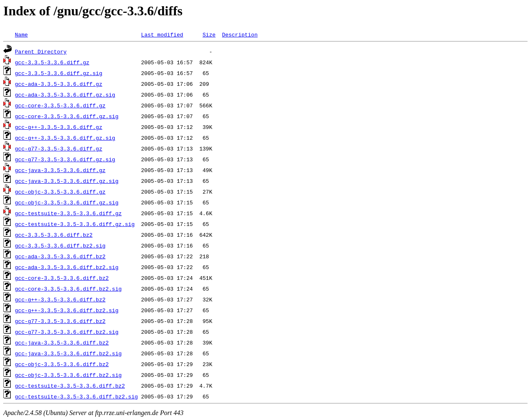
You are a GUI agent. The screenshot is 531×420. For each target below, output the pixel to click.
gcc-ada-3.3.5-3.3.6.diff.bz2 (60, 256)
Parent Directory (41, 51)
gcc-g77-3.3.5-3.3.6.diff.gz (59, 148)
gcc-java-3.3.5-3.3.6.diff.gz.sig (67, 181)
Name (21, 34)
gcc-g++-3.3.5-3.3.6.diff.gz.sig (65, 138)
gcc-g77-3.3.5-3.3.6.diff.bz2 (60, 321)
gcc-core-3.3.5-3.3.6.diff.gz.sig (67, 116)
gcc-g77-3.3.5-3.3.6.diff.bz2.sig (67, 332)
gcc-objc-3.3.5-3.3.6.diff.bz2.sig (68, 375)
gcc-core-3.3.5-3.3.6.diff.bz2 (62, 278)
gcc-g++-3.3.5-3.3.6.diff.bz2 (60, 299)
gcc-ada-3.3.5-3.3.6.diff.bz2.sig (67, 267)
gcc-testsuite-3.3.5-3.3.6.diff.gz (68, 213)
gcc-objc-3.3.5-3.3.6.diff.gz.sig (67, 202)
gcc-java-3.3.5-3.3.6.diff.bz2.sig (68, 353)
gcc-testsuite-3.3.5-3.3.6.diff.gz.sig (75, 224)
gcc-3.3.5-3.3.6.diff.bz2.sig (60, 245)
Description (240, 34)
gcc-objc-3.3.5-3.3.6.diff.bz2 (62, 364)
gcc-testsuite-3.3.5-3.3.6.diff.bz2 (70, 386)
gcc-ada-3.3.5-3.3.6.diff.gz (59, 84)
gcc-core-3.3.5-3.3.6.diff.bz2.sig (68, 289)
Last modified (162, 34)
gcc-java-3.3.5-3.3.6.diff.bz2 (62, 342)
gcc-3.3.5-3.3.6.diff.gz (52, 62)
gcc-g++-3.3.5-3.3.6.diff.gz (59, 127)
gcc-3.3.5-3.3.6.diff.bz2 (54, 235)
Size (209, 34)
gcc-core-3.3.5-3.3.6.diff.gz (60, 105)
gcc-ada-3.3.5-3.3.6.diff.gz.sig (65, 95)
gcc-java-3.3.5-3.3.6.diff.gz (60, 170)
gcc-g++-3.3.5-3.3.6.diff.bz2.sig (67, 310)
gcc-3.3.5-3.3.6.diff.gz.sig (59, 73)
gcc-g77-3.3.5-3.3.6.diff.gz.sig (65, 159)
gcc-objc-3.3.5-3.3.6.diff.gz (60, 192)
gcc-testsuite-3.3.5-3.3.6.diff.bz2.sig (76, 396)
